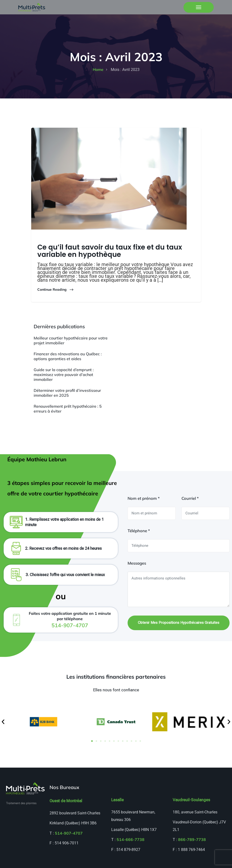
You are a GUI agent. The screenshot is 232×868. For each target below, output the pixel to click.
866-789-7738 (192, 839)
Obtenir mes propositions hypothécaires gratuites (179, 623)
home (98, 69)
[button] (3, 722)
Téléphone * (139, 531)
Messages (137, 563)
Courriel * (190, 498)
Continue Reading (56, 290)
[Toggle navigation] (199, 7)
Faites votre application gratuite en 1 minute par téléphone (70, 620)
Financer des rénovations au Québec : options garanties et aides (68, 356)
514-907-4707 (69, 833)
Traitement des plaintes (21, 803)
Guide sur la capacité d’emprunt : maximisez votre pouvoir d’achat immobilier (64, 375)
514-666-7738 (131, 839)
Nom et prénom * (144, 498)
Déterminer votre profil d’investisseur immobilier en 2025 (67, 393)
